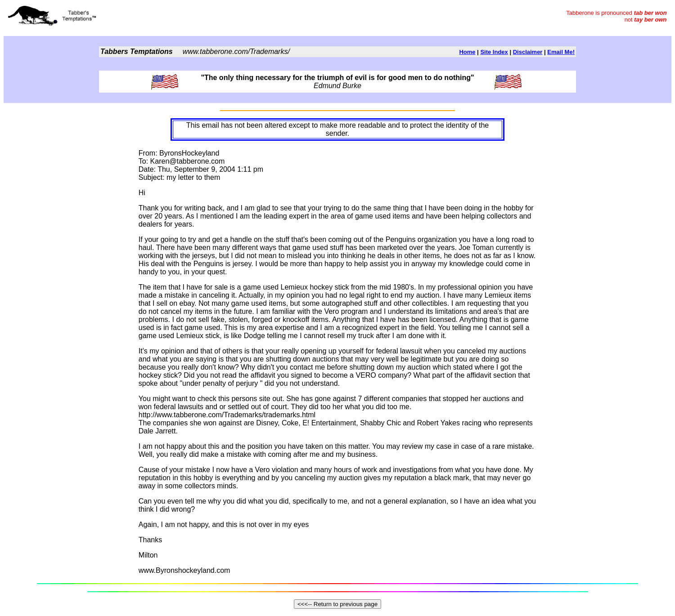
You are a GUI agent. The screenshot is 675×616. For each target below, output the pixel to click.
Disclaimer (528, 52)
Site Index (494, 52)
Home (467, 52)
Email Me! (561, 52)
